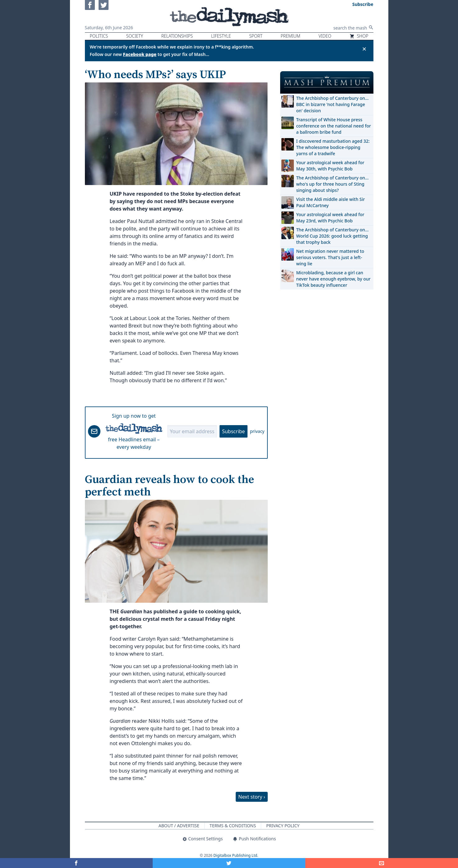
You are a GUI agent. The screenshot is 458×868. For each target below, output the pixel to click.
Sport (256, 36)
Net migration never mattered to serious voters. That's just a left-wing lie (330, 257)
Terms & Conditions (233, 826)
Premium (291, 36)
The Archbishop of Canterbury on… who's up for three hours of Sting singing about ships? (333, 184)
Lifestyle (221, 36)
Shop (359, 36)
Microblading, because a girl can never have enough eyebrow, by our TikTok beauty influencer (333, 279)
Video (325, 36)
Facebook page (140, 54)
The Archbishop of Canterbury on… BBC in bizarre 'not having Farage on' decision (333, 104)
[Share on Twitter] (229, 863)
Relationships (177, 36)
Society (135, 36)
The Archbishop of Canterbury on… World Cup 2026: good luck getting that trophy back (333, 236)
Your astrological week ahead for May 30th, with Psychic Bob (330, 166)
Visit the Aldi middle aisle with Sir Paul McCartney (331, 202)
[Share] (382, 863)
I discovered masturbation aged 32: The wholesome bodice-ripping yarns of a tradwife (333, 147)
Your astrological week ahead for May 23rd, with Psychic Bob (330, 218)
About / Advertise (179, 826)
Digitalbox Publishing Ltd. (236, 855)
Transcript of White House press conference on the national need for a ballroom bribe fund (334, 126)
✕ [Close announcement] (364, 49)
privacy (257, 431)
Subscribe (233, 431)
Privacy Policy (283, 826)
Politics (99, 36)
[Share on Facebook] (76, 863)
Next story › (252, 797)
